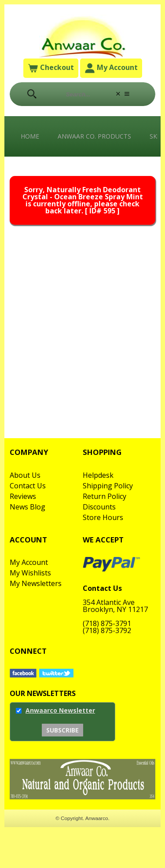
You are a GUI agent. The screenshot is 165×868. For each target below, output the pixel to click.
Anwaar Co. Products (94, 136)
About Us (25, 475)
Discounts (99, 507)
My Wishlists (30, 573)
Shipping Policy (108, 486)
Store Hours (103, 517)
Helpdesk (98, 475)
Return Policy (104, 496)
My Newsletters (36, 583)
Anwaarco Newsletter (60, 710)
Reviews (23, 496)
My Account (111, 68)
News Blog (27, 507)
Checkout (51, 68)
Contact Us (28, 486)
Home (30, 136)
